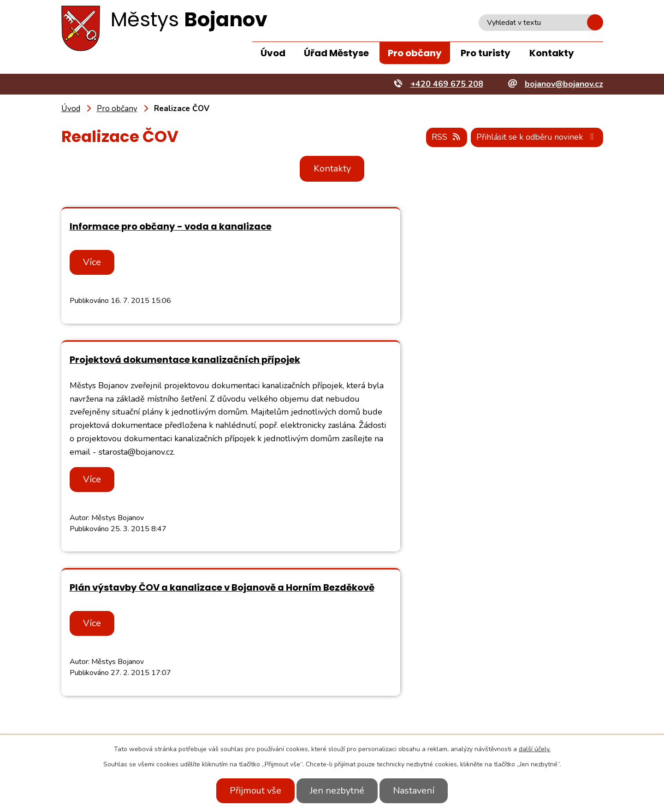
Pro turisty (486, 53)
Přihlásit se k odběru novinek (536, 137)
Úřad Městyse (336, 53)
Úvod (273, 53)
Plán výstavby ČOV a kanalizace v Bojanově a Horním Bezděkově (177, 487)
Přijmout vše (253, 791)
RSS (444, 137)
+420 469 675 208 (160, 722)
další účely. (535, 749)
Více (93, 263)
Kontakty (552, 53)
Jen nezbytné (337, 791)
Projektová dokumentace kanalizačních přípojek (461, 227)
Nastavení (416, 791)
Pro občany (415, 53)
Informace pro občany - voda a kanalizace (171, 227)
